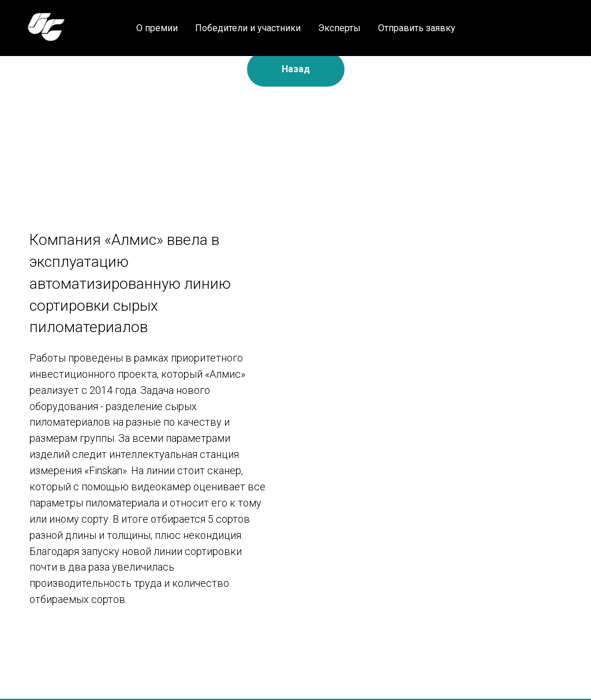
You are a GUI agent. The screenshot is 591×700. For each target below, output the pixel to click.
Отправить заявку (417, 28)
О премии (157, 28)
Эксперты (339, 28)
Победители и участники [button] (248, 28)
